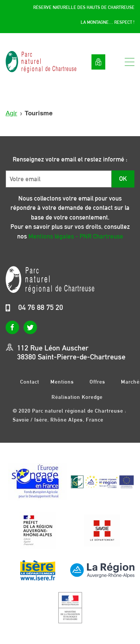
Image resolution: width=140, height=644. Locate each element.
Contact (30, 382)
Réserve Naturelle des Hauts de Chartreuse (84, 7)
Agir (11, 113)
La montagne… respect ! (108, 22)
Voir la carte (98, 62)
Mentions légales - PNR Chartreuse (76, 236)
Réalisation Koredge (77, 397)
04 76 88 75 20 (41, 307)
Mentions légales (62, 382)
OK (123, 179)
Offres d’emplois (97, 382)
